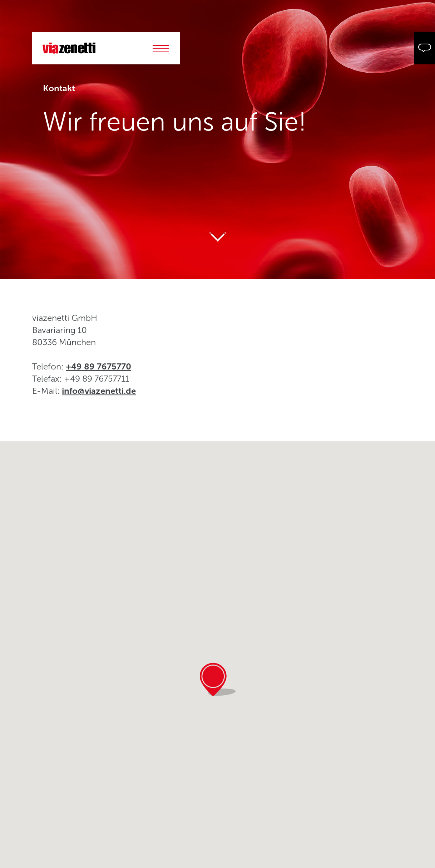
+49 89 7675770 (98, 371)
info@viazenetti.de (99, 395)
